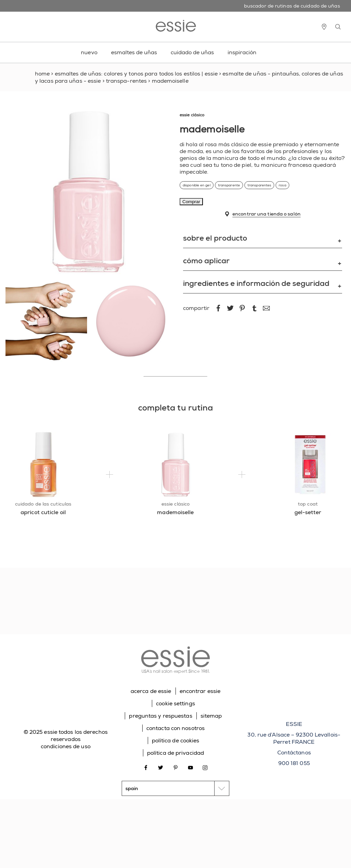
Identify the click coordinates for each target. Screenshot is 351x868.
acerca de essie (151, 691)
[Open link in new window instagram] (205, 767)
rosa (282, 185)
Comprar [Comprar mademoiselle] (191, 202)
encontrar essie (200, 691)
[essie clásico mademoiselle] (176, 465)
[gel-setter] (308, 516)
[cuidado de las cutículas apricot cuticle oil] (43, 465)
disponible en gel (197, 185)
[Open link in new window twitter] (161, 767)
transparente (229, 185)
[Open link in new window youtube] (190, 767)
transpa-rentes (126, 81)
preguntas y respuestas (160, 716)
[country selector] (175, 788)
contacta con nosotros (175, 728)
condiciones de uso (66, 746)
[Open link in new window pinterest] (176, 767)
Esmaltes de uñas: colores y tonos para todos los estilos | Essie (136, 74)
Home (42, 74)
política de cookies (176, 740)
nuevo (89, 52)
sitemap (211, 716)
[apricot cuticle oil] (43, 516)
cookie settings (175, 703)
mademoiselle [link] (170, 81)
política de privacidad (175, 753)
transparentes (259, 185)
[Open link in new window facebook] (146, 767)
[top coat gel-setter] (308, 465)
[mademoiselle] (176, 516)
